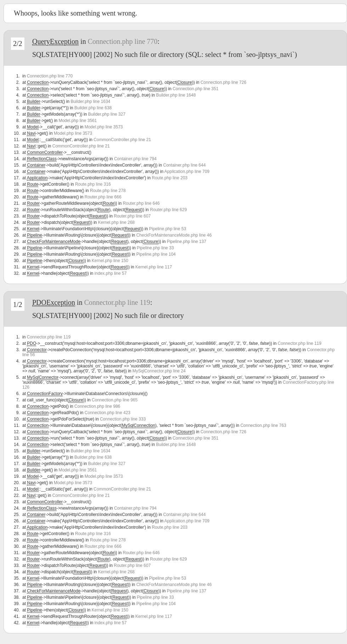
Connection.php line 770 (123, 41)
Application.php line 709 (187, 172)
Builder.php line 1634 (90, 101)
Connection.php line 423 (107, 413)
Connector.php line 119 (117, 302)
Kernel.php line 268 (116, 222)
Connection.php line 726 (223, 82)
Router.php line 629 (169, 210)
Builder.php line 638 (93, 108)
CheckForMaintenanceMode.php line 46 (174, 235)
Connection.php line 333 (123, 419)
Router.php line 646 (141, 203)
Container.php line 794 (135, 159)
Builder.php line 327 (107, 114)
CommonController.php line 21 (122, 140)
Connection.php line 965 (115, 400)
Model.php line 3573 (104, 127)
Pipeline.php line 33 (155, 248)
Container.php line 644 (184, 165)
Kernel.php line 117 (153, 267)
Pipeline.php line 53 (168, 229)
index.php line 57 (111, 273)
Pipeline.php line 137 (186, 242)
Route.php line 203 (170, 178)
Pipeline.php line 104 (156, 254)
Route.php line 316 (93, 184)
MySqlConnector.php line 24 (159, 371)
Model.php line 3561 (78, 121)
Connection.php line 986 (97, 406)
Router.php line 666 (103, 197)
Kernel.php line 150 (110, 261)
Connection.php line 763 (263, 425)
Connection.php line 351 (195, 89)
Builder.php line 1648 (176, 95)
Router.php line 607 (132, 216)
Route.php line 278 (108, 191)
